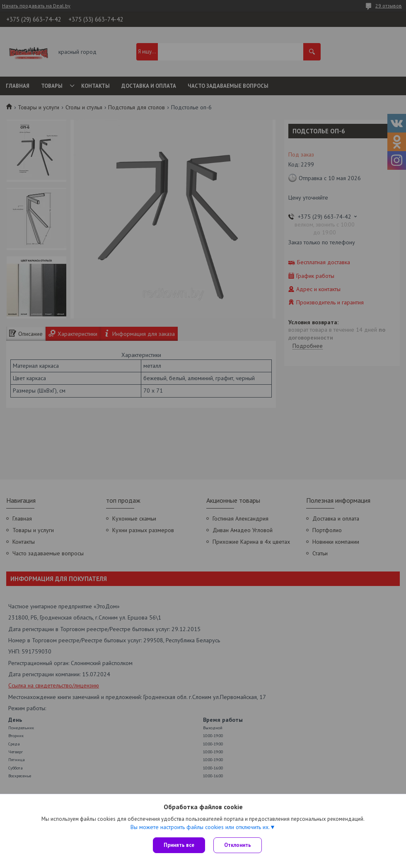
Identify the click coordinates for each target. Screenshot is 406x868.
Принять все (179, 845)
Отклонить (238, 845)
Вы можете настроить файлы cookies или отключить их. (200, 827)
